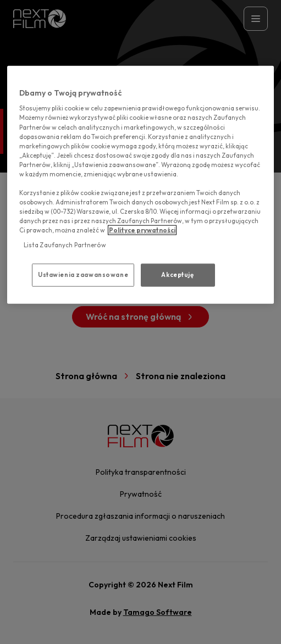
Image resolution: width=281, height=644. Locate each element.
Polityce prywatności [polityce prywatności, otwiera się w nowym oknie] (142, 230)
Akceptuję (177, 275)
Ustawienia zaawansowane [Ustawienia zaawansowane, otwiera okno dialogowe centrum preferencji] (83, 275)
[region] (140, 184)
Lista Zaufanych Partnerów (65, 245)
